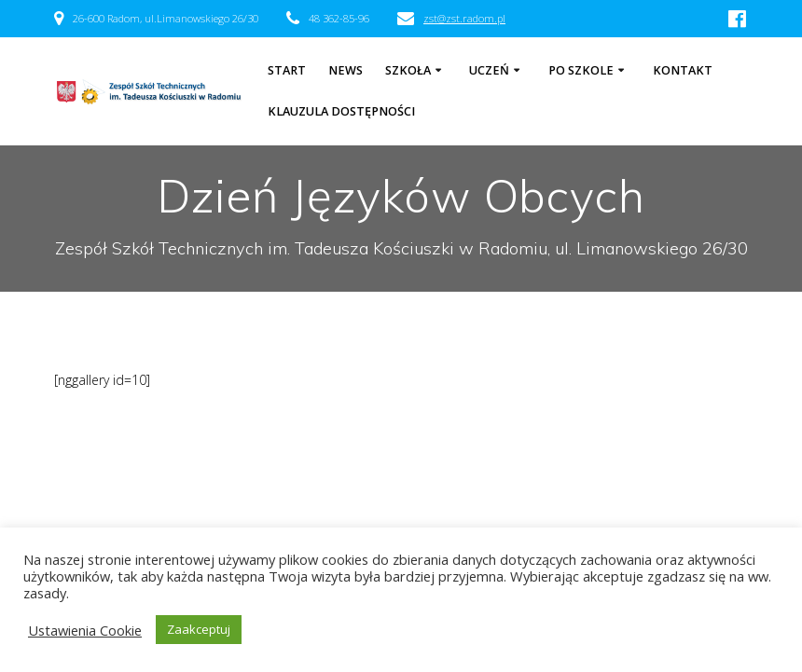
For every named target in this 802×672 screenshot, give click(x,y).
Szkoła (408, 70)
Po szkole (581, 70)
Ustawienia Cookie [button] (85, 630)
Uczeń (489, 70)
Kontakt (683, 70)
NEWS (346, 70)
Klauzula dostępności (341, 111)
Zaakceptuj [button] (199, 629)
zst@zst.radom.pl (464, 18)
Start (287, 70)
